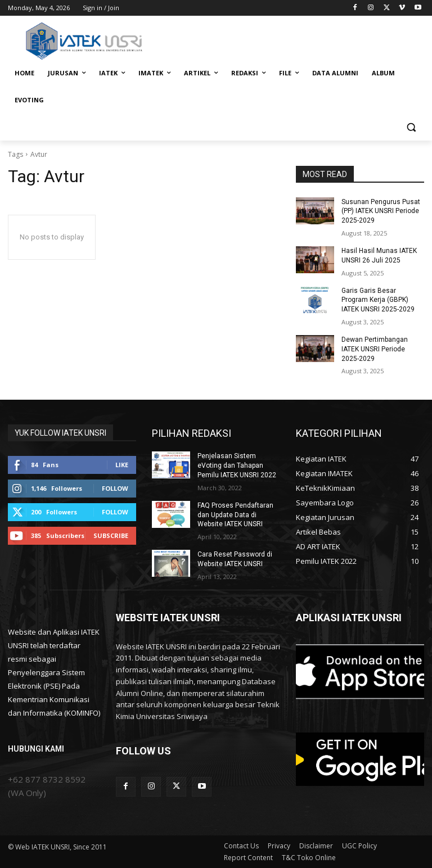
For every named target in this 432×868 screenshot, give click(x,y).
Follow (115, 488)
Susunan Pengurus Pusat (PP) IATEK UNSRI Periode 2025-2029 (381, 211)
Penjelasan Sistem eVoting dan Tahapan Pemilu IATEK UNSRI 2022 (237, 465)
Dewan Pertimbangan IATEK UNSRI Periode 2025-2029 (375, 349)
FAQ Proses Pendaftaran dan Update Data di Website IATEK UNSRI (235, 515)
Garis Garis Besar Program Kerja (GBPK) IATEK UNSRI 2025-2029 (378, 300)
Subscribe (111, 535)
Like (122, 465)
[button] (411, 127)
